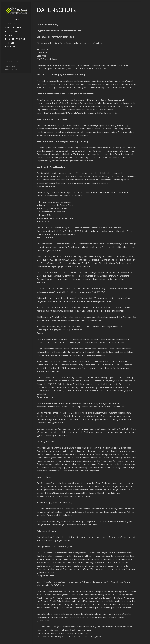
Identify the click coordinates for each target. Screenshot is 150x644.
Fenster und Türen (17, 39)
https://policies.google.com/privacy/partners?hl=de (66, 633)
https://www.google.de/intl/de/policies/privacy (63, 330)
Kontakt (10, 47)
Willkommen (13, 19)
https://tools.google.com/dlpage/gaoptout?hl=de (69, 496)
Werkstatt (12, 23)
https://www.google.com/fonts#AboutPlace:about (106, 627)
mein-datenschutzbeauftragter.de (86, 637)
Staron (10, 35)
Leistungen (12, 31)
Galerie (10, 43)
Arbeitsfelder (14, 27)
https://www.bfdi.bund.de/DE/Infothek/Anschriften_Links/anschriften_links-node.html (80, 113)
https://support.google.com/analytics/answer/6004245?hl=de (71, 525)
